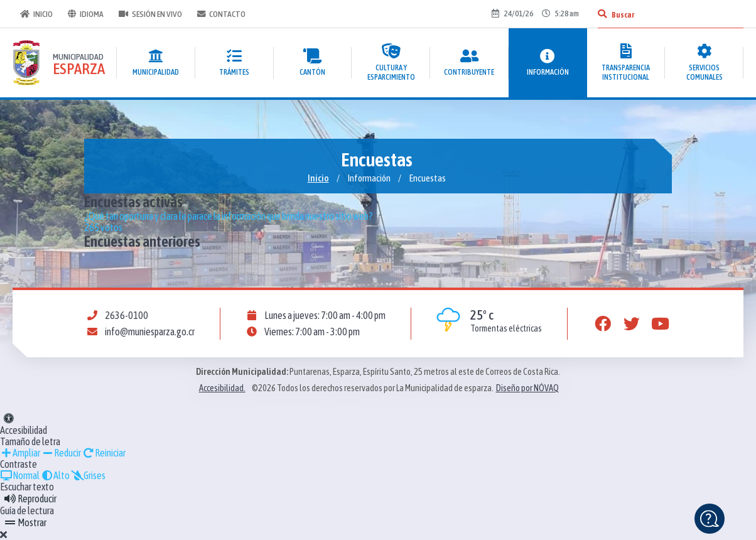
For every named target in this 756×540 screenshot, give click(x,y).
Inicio (36, 14)
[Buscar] (602, 14)
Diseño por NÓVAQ (527, 388)
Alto (55, 475)
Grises (88, 475)
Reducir (61, 453)
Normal (20, 475)
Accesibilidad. (222, 388)
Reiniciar (104, 453)
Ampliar (20, 453)
